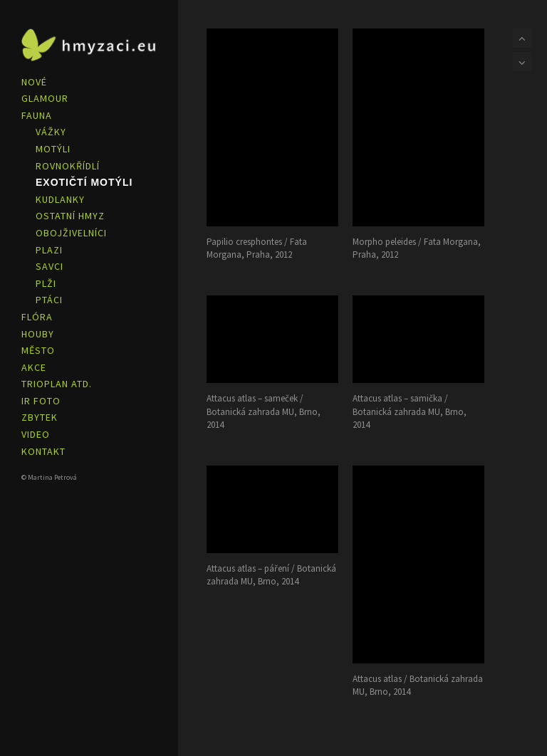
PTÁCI (49, 300)
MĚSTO (38, 350)
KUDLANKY (60, 199)
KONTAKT (43, 451)
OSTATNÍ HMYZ (70, 216)
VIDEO (36, 434)
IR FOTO (41, 401)
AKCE (34, 367)
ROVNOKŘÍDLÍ (68, 166)
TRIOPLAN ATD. (57, 384)
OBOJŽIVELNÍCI (71, 233)
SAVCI (50, 266)
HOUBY (38, 334)
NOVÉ (34, 82)
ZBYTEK (40, 417)
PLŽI (46, 283)
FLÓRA (37, 317)
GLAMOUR (45, 98)
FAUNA (37, 115)
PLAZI (49, 250)
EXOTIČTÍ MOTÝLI (84, 182)
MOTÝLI (53, 149)
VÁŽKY (51, 132)
